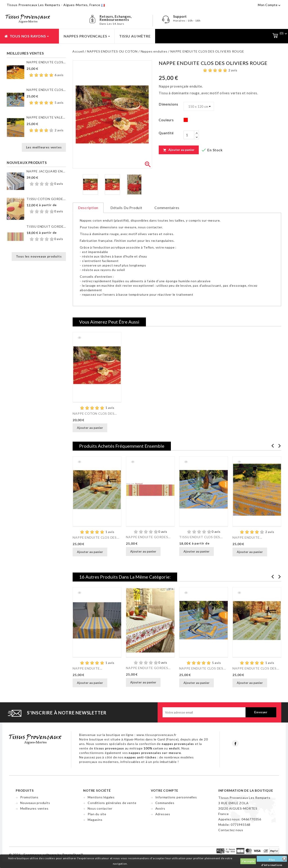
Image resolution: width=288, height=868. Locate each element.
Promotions (29, 797)
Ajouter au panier (179, 150)
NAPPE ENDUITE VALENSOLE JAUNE (46, 117)
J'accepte (248, 861)
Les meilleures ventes (44, 147)
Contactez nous (231, 830)
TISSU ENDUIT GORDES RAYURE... (46, 226)
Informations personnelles (176, 797)
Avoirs (160, 808)
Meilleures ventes (34, 808)
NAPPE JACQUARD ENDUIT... (46, 171)
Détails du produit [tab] (126, 208)
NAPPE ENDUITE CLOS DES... (46, 62)
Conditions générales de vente (112, 803)
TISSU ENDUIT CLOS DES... (201, 537)
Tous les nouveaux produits (39, 256)
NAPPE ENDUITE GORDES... (148, 537)
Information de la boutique (246, 790)
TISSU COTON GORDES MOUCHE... (46, 199)
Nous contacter (100, 808)
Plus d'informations (272, 860)
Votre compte (165, 790)
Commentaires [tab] (167, 208)
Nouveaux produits (35, 803)
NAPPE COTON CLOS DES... (95, 413)
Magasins (95, 820)
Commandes (165, 803)
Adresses (163, 814)
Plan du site (97, 814)
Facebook (235, 743)
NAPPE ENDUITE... (247, 537)
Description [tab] (88, 208)
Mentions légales (101, 797)
